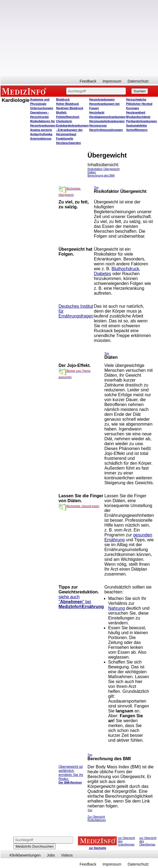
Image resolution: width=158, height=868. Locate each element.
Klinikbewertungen (25, 855)
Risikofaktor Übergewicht (104, 169)
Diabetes (102, 274)
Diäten (92, 172)
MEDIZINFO (25, 91)
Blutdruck (63, 99)
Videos (67, 855)
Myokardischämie (138, 117)
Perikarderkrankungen (142, 121)
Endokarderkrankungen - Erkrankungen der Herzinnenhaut (72, 130)
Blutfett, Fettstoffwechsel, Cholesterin (68, 117)
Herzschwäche (136, 99)
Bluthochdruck (125, 269)
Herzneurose (98, 125)
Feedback (88, 81)
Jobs (51, 855)
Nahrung (117, 608)
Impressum (112, 81)
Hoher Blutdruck (67, 104)
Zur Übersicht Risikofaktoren (97, 818)
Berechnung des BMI (101, 175)
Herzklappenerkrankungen (107, 117)
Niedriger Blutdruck (69, 108)
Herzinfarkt (97, 112)
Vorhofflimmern (137, 130)
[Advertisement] (79, 38)
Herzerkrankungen (102, 99)
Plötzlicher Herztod (139, 104)
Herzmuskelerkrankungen (107, 121)
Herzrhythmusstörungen (106, 130)
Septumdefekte (137, 125)
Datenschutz (138, 81)
